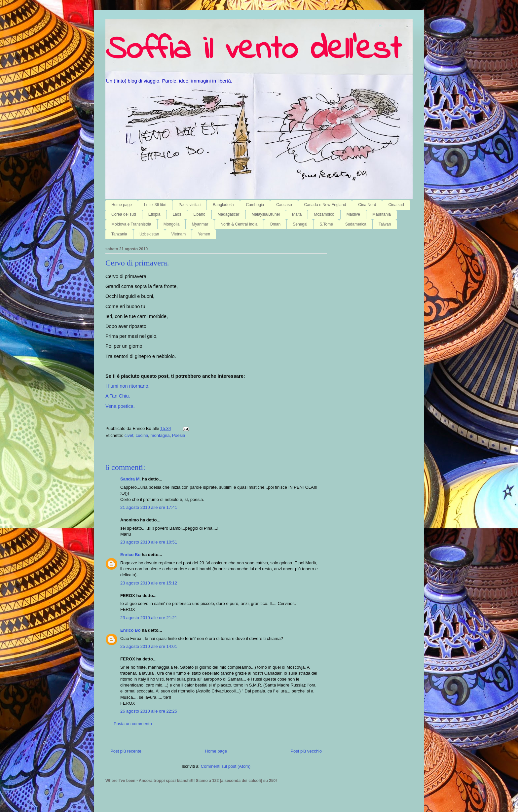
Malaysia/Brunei (266, 214)
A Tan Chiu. (118, 396)
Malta (297, 214)
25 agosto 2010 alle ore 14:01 (149, 646)
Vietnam (178, 234)
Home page (122, 205)
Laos (177, 214)
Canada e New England (325, 205)
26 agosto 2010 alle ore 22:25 (149, 711)
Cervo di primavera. (137, 263)
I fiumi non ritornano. (128, 386)
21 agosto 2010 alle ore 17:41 (149, 507)
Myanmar (200, 224)
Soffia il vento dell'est (253, 50)
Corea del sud (124, 214)
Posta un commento (133, 724)
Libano (199, 214)
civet (129, 435)
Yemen (204, 234)
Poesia (179, 435)
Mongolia (172, 224)
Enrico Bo (130, 555)
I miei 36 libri (155, 205)
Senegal (300, 224)
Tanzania (119, 234)
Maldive (353, 214)
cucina (142, 435)
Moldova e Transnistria (131, 224)
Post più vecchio (306, 751)
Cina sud (396, 205)
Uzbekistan (149, 234)
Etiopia (154, 214)
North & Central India (239, 224)
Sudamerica (356, 224)
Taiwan (385, 224)
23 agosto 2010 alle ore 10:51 (149, 542)
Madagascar (229, 214)
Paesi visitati (189, 205)
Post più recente (126, 751)
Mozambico (324, 214)
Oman (275, 224)
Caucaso (284, 205)
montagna (160, 435)
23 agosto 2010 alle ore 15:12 (149, 583)
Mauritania (382, 214)
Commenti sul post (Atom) (226, 766)
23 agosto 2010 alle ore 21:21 (149, 618)
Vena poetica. (120, 406)
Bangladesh (223, 205)
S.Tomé (326, 224)
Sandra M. (130, 479)
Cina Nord (367, 205)
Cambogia (255, 205)
